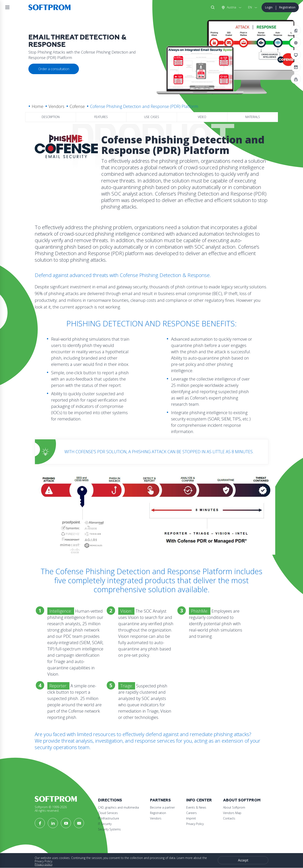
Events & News (196, 807)
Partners (160, 800)
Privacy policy (44, 864)
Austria (231, 7)
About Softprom (242, 800)
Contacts (229, 818)
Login (269, 7)
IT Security (105, 824)
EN (250, 7)
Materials (253, 117)
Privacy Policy (195, 824)
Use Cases (152, 117)
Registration (287, 7)
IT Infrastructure (109, 818)
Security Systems (109, 829)
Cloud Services (108, 813)
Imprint (191, 818)
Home (38, 106)
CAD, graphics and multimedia (118, 807)
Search (212, 7)
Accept (243, 860)
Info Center (199, 800)
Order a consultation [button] (54, 69)
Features (101, 117)
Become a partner (162, 807)
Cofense (77, 106)
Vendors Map (232, 813)
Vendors (56, 106)
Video (202, 117)
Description (51, 117)
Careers (191, 813)
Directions (110, 800)
